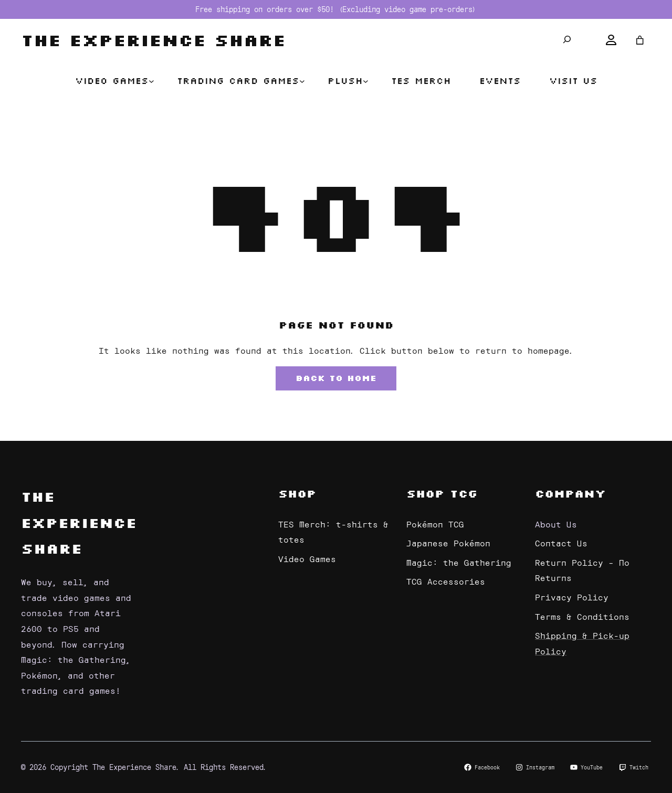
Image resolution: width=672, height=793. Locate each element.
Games (323, 558)
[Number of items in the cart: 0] (640, 40)
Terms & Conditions (582, 616)
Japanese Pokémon (448, 543)
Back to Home (336, 378)
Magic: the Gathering (459, 562)
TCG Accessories (446, 581)
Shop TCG (442, 493)
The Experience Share (153, 40)
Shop (297, 493)
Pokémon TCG (435, 524)
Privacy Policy (572, 597)
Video (294, 558)
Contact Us (561, 543)
